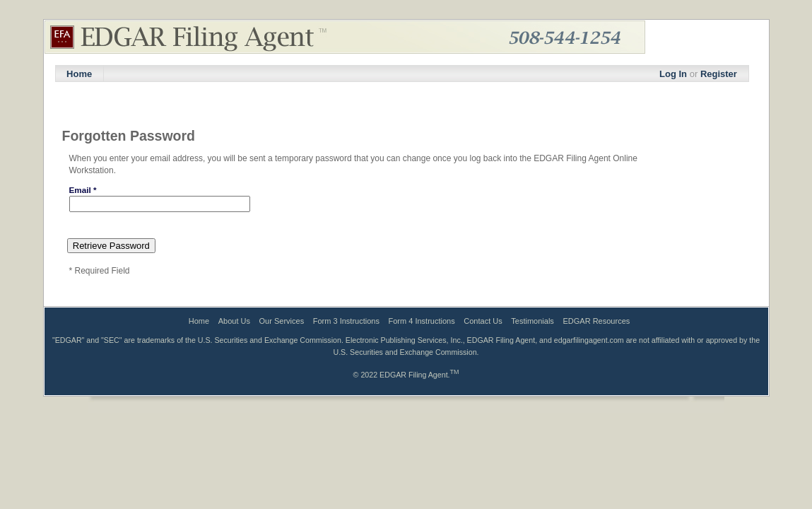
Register (719, 74)
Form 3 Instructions (346, 321)
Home (79, 74)
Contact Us (483, 321)
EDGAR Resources (597, 321)
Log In (673, 74)
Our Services (282, 321)
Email (83, 190)
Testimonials (532, 321)
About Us (234, 321)
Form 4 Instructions (422, 321)
